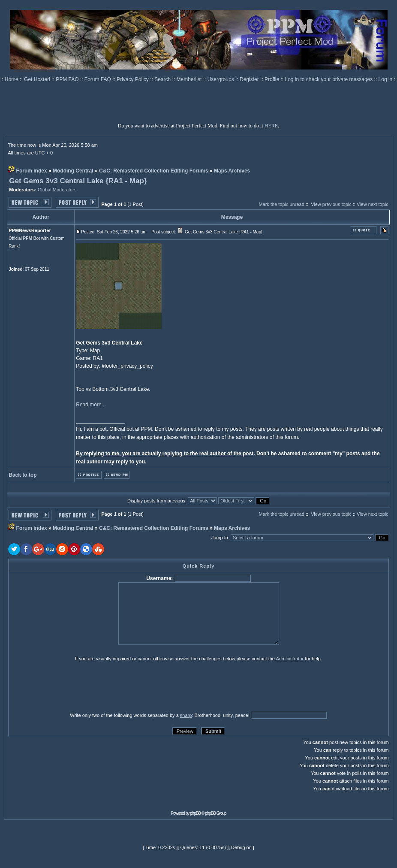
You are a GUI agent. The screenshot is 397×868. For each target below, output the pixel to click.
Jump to (220, 538)
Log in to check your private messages (329, 79)
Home (12, 79)
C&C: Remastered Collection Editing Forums (154, 171)
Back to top (23, 475)
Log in (386, 79)
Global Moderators (57, 190)
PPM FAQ (68, 79)
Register (250, 79)
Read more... (91, 405)
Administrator (290, 659)
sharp (186, 715)
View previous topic (331, 204)
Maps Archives (232, 171)
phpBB (195, 813)
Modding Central (73, 171)
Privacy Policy (133, 79)
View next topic (373, 204)
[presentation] (75, 687)
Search (163, 79)
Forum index (32, 171)
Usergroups (221, 79)
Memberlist (190, 79)
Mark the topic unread (281, 204)
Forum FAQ (98, 79)
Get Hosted (38, 79)
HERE (271, 126)
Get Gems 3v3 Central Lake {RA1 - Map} (78, 181)
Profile (272, 79)
